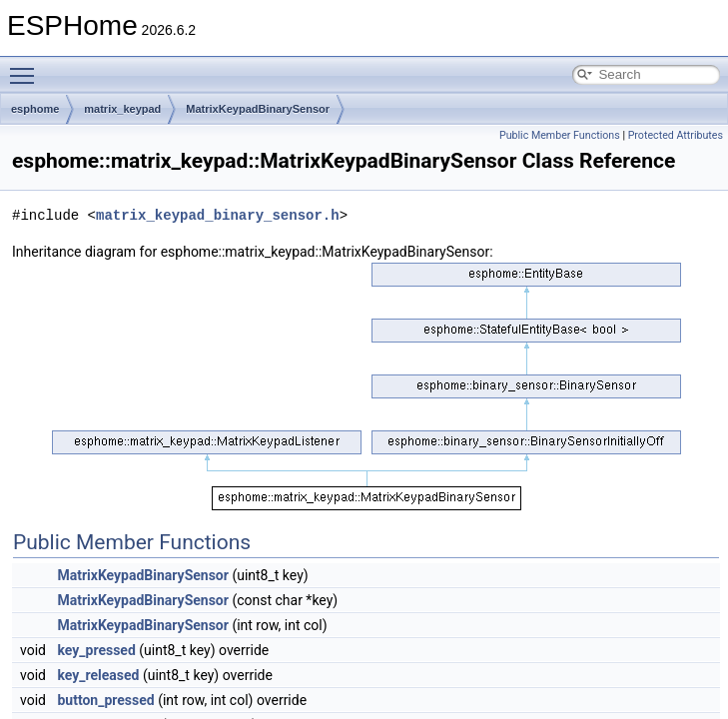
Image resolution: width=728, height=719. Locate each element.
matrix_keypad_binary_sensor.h (218, 215)
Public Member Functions (560, 135)
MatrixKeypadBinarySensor (258, 109)
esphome (35, 109)
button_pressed (105, 700)
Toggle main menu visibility (27, 67)
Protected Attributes (676, 135)
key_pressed (96, 650)
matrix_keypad (122, 109)
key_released (98, 675)
